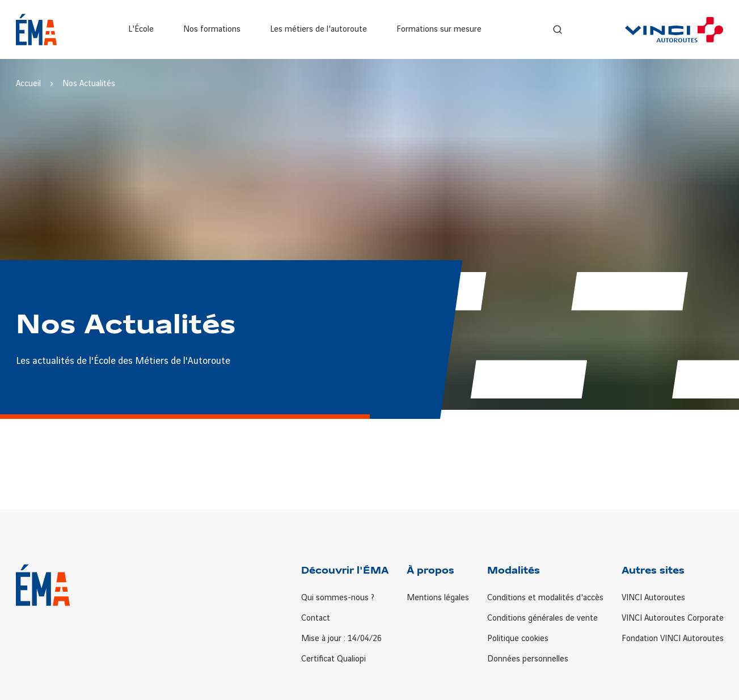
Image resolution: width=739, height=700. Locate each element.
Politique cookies (518, 639)
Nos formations (212, 29)
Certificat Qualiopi (333, 659)
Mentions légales (438, 598)
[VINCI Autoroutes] (674, 30)
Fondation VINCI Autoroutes (673, 639)
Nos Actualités (89, 84)
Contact (316, 618)
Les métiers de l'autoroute (318, 29)
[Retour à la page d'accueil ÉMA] (37, 29)
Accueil (28, 84)
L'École (141, 29)
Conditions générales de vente (542, 618)
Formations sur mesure (439, 29)
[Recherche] (558, 29)
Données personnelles (528, 659)
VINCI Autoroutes (653, 598)
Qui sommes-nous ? (338, 598)
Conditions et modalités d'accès (545, 598)
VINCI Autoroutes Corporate (673, 618)
